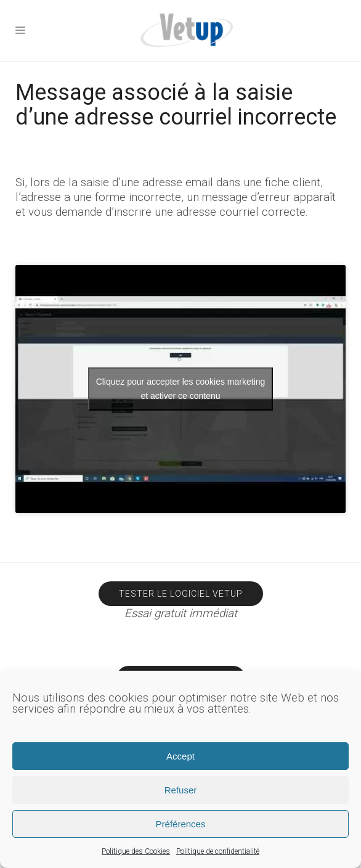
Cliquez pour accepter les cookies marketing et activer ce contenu (181, 389)
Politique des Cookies (136, 851)
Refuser (181, 790)
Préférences (181, 824)
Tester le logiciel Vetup (181, 594)
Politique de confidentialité (218, 851)
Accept (180, 756)
